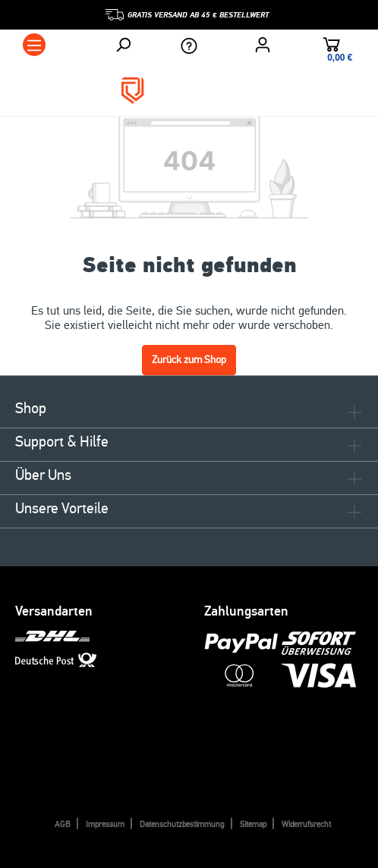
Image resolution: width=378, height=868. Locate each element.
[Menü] (34, 45)
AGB (63, 824)
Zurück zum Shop (189, 360)
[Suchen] (123, 45)
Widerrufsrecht (306, 824)
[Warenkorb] (332, 47)
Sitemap (253, 824)
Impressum (105, 824)
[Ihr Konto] (263, 45)
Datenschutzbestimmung (182, 824)
